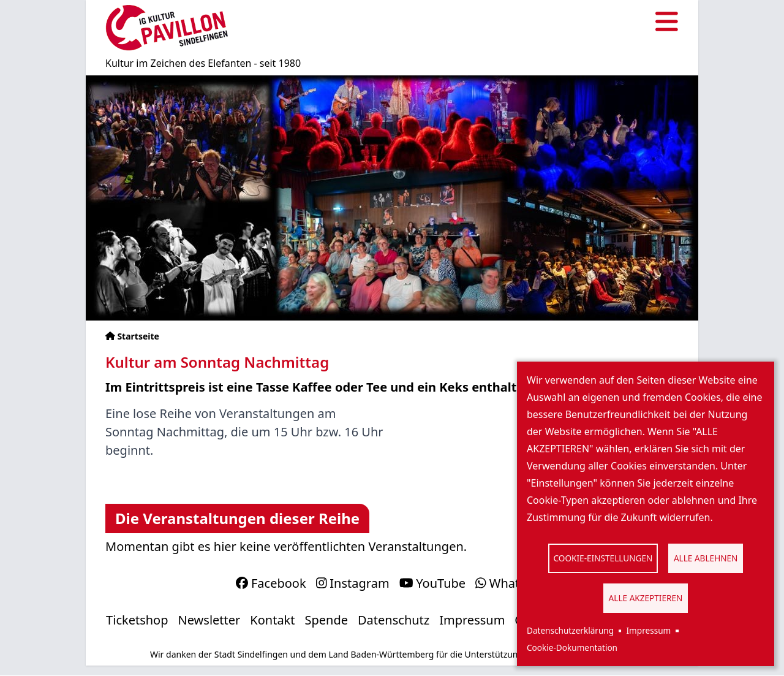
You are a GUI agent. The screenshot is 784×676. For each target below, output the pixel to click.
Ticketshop (137, 620)
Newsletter (209, 620)
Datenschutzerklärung (570, 630)
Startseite (138, 336)
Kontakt (272, 620)
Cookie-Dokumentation (572, 648)
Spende (327, 620)
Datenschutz (394, 620)
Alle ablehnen (706, 558)
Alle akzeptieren (646, 598)
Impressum (648, 630)
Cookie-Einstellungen (603, 558)
